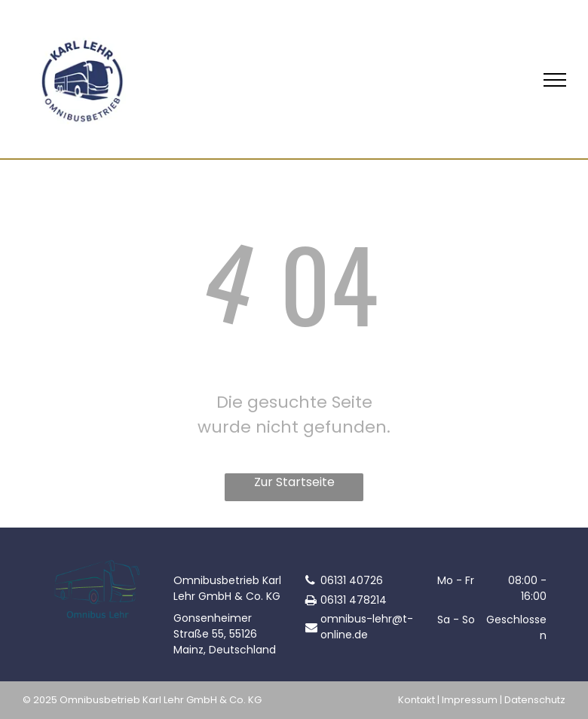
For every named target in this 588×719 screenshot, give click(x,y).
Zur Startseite (294, 482)
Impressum (470, 700)
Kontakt (416, 700)
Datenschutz (535, 700)
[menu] (555, 80)
